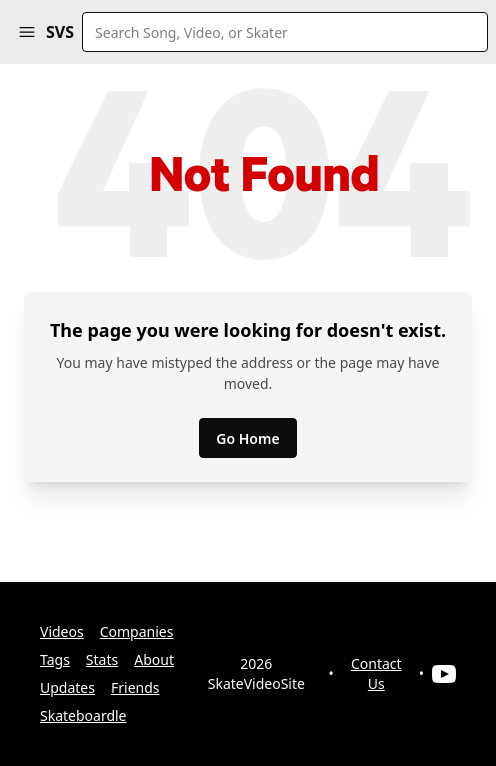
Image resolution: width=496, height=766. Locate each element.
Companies (137, 631)
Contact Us (376, 673)
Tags (55, 659)
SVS (60, 32)
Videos (62, 631)
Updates (67, 687)
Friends (135, 687)
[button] (27, 32)
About (154, 659)
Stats (102, 659)
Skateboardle (83, 715)
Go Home (247, 438)
